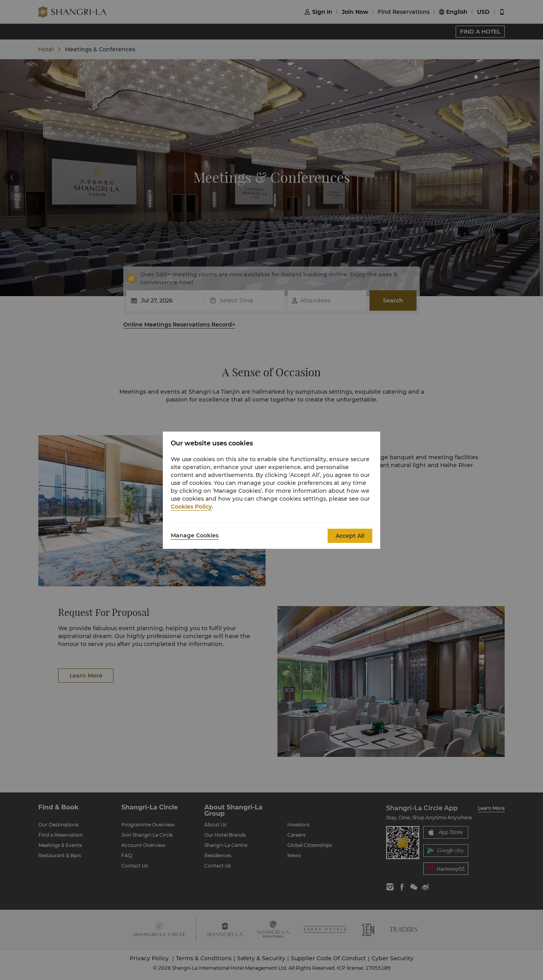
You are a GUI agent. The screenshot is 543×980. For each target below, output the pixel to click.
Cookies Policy (191, 507)
